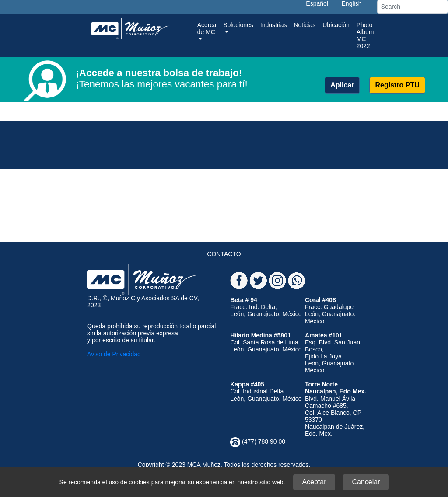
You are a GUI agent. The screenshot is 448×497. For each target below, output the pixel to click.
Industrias (274, 25)
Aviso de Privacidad (114, 354)
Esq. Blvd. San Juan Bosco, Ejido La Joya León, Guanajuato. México (332, 353)
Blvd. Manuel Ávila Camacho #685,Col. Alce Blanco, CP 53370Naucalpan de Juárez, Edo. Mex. (336, 409)
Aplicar (342, 85)
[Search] (413, 7)
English (352, 3)
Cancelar (366, 482)
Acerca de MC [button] (207, 28)
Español (317, 3)
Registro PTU (397, 85)
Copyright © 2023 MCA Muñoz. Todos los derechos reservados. (224, 465)
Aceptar (314, 482)
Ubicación (336, 25)
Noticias (304, 25)
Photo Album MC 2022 (365, 35)
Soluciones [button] (238, 25)
